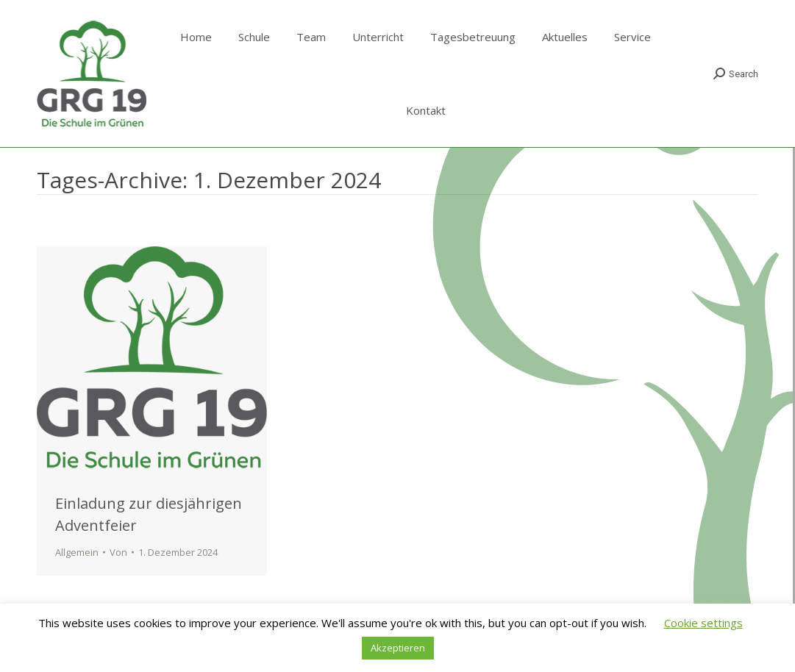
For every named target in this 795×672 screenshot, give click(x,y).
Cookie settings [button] (703, 623)
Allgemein (77, 552)
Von (118, 552)
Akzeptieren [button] (398, 648)
